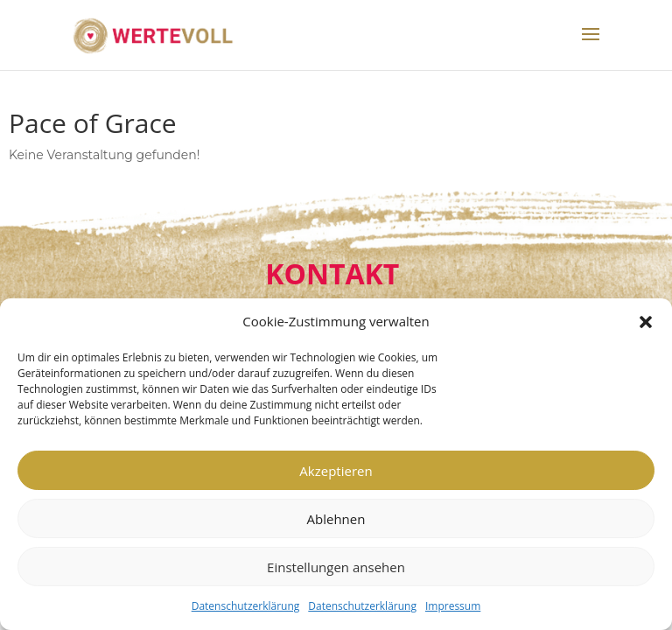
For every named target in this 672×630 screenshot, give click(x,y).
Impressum (453, 606)
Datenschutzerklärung (246, 606)
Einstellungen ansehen (336, 567)
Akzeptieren (336, 471)
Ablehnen (336, 519)
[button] (646, 322)
